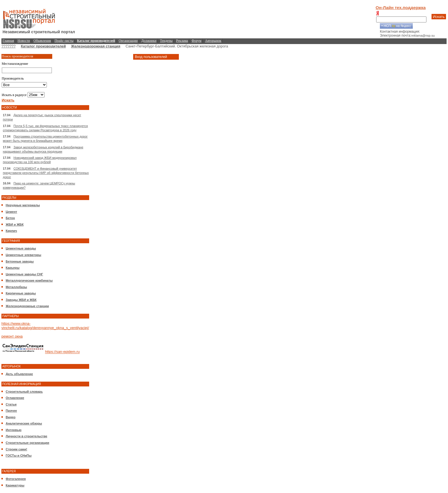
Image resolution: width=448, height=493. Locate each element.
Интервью (14, 430)
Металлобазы (16, 287)
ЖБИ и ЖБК (15, 224)
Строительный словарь (24, 392)
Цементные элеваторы (23, 255)
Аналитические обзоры (24, 423)
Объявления (42, 41)
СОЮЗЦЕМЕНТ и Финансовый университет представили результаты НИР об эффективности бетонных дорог (46, 173)
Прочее (11, 411)
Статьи (11, 404)
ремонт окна (12, 336)
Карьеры (13, 268)
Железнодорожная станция (96, 46)
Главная (8, 41)
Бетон (10, 218)
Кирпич (11, 231)
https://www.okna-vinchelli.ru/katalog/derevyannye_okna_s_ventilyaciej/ (45, 326)
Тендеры (166, 41)
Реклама (182, 41)
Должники (149, 41)
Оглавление (15, 398)
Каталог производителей (43, 46)
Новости (24, 41)
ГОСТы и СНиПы (19, 455)
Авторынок (213, 41)
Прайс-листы (64, 41)
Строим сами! (16, 449)
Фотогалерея (16, 479)
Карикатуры (15, 485)
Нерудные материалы (23, 205)
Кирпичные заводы (21, 293)
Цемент (11, 212)
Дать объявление (19, 374)
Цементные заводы (21, 248)
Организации (128, 41)
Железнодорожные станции (27, 306)
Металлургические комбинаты (29, 280)
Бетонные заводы (20, 261)
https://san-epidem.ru (62, 352)
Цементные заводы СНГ (24, 274)
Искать (439, 17)
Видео (11, 417)
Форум (197, 41)
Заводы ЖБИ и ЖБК (21, 300)
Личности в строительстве (26, 436)
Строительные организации (27, 443)
